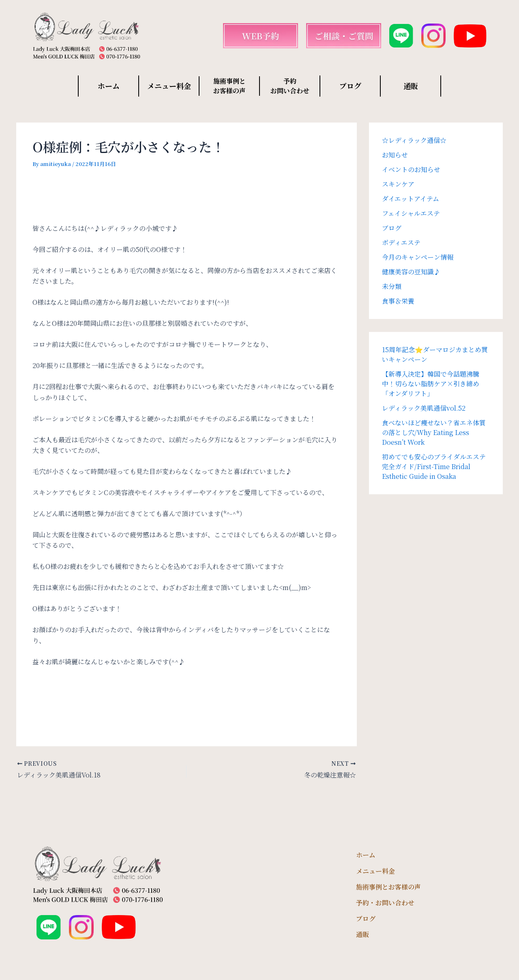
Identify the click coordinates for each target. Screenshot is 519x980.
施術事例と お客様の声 (229, 86)
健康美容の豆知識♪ (411, 272)
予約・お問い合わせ (385, 903)
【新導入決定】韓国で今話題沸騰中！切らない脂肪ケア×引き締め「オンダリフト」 (431, 384)
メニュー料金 (169, 86)
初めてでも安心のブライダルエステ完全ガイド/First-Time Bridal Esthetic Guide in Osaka (434, 466)
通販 (411, 86)
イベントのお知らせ (411, 169)
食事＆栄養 (398, 301)
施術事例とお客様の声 (388, 887)
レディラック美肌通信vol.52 (424, 408)
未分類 (392, 286)
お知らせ (395, 155)
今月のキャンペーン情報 (418, 257)
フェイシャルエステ (411, 213)
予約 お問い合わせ (290, 86)
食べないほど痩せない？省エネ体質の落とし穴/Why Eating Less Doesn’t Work (434, 432)
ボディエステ (401, 242)
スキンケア (398, 184)
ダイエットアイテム (411, 199)
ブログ (350, 86)
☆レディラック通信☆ (414, 140)
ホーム (109, 86)
